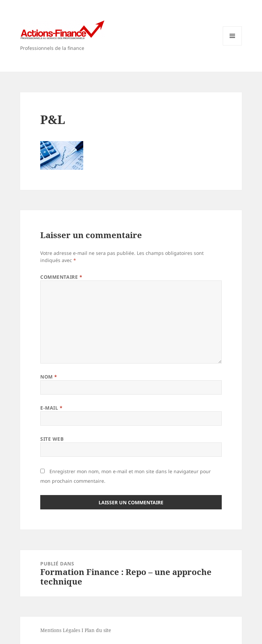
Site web (52, 439)
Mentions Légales (60, 630)
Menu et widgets (232, 45)
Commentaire (61, 277)
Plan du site (98, 630)
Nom (49, 377)
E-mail (51, 408)
